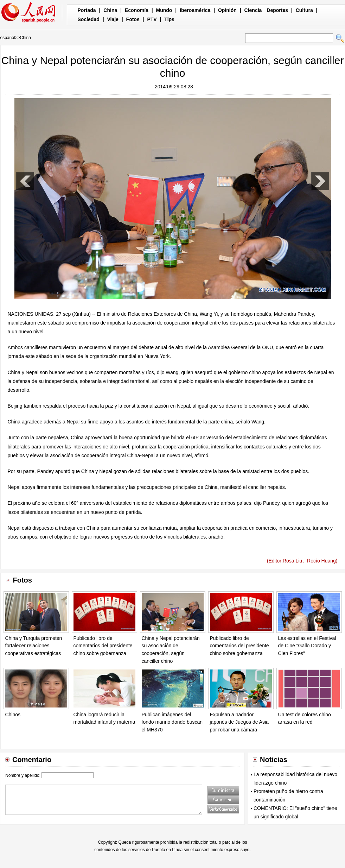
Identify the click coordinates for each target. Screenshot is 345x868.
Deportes (277, 10)
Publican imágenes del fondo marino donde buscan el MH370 (172, 722)
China (110, 10)
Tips (169, 19)
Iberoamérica (195, 10)
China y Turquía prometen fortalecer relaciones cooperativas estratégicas (34, 646)
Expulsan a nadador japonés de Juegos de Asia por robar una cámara (239, 722)
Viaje (113, 19)
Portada (87, 10)
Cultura (304, 10)
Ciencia (253, 10)
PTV (152, 19)
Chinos (13, 715)
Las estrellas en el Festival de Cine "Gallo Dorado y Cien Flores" (307, 646)
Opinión (227, 10)
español (8, 38)
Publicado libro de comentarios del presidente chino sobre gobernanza (103, 646)
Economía (137, 10)
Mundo (164, 10)
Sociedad (89, 19)
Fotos (133, 19)
